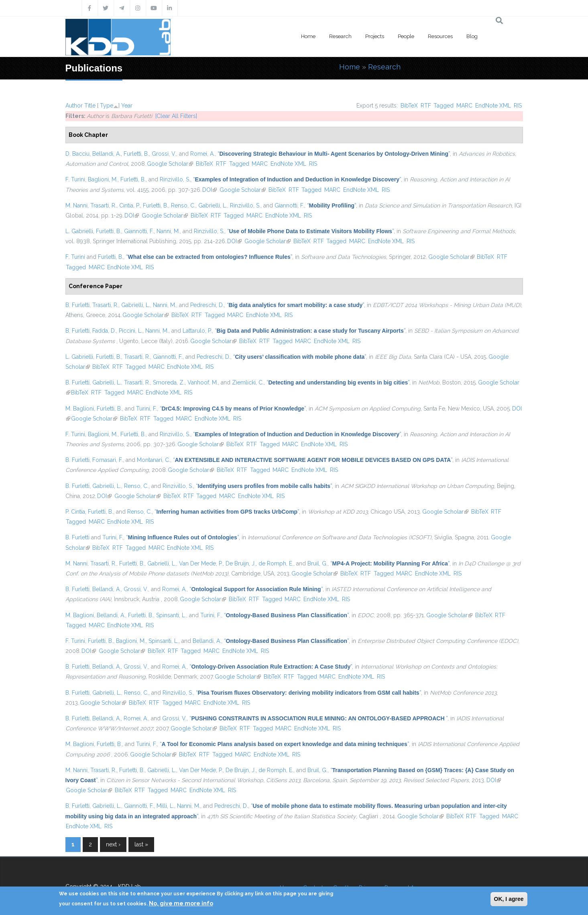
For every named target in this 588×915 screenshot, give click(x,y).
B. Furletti (77, 305)
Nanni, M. (168, 231)
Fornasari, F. (108, 460)
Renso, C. (183, 205)
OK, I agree (509, 899)
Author (74, 106)
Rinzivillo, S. (175, 179)
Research (340, 36)
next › (113, 844)
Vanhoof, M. (203, 382)
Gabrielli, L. (213, 205)
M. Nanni (76, 205)
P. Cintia (75, 512)
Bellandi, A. (107, 154)
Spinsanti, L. (171, 615)
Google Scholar (170, 164)
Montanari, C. (154, 460)
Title (90, 106)
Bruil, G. (317, 563)
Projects (375, 36)
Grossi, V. (164, 154)
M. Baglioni (80, 409)
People (406, 36)
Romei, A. (202, 154)
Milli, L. (165, 806)
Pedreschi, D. (207, 305)
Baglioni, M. (103, 179)
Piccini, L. (131, 331)
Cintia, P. (130, 205)
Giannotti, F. (289, 205)
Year (127, 106)
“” (334, 154)
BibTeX (409, 106)
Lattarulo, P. (197, 331)
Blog (472, 36)
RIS (518, 106)
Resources (440, 36)
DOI (210, 190)
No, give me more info (181, 903)
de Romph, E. (276, 563)
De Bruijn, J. (241, 563)
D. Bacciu (77, 154)
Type (107, 106)
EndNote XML (493, 106)
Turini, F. (146, 409)
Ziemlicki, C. (248, 382)
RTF (426, 106)
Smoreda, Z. (169, 382)
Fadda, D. (104, 331)
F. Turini (75, 179)
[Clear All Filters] (176, 116)
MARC (464, 106)
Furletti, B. (136, 154)
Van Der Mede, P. (201, 563)
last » (141, 844)
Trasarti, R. (103, 205)
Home (308, 36)
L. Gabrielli (79, 231)
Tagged (444, 106)
